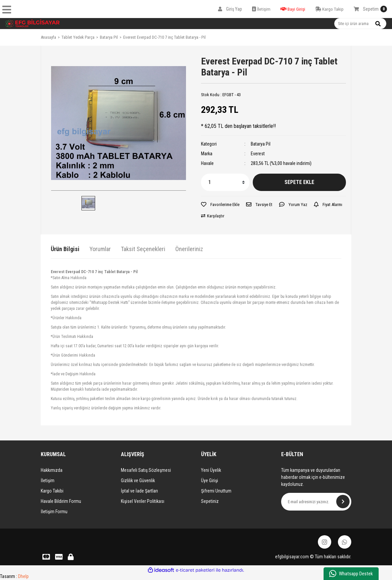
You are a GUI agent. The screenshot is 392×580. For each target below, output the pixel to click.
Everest (258, 154)
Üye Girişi (210, 480)
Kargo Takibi (52, 491)
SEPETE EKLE (299, 182)
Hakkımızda (52, 470)
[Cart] (370, 9)
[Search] (360, 24)
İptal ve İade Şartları (139, 491)
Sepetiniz (210, 501)
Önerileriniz (189, 249)
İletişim (48, 480)
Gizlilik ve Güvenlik (138, 480)
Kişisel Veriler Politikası (143, 501)
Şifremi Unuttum (216, 491)
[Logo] (33, 24)
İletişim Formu (54, 512)
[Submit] (343, 502)
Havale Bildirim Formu (61, 501)
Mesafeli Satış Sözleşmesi (146, 470)
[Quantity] (225, 182)
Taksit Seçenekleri (143, 249)
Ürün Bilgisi (65, 249)
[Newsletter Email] (316, 502)
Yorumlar (100, 249)
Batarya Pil (261, 144)
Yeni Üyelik (211, 470)
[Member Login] (230, 9)
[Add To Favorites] (220, 205)
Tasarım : (14, 576)
